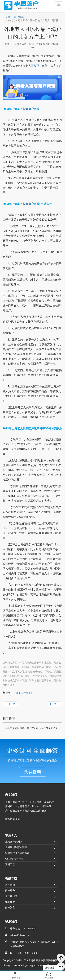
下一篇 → (55, 704)
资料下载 (10, 864)
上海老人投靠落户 (23, 693)
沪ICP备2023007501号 (37, 966)
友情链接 (53, 968)
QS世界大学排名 (14, 859)
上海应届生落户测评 (16, 847)
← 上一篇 (10, 704)
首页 (8, 17)
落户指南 (10, 885)
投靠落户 (37, 66)
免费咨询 (33, 772)
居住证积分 (11, 896)
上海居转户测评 (14, 842)
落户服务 (10, 890)
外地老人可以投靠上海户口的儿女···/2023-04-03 (31, 728)
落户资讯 (19, 17)
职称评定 (10, 902)
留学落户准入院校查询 (17, 853)
